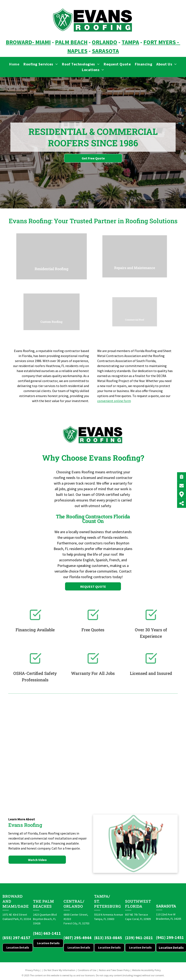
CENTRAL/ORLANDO (74, 904)
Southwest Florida (138, 904)
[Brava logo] (27, 747)
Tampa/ (102, 896)
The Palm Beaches (44, 904)
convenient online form (114, 401)
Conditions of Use (87, 970)
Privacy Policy (33, 970)
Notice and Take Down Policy (114, 970)
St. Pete (99, 904)
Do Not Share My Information (60, 970)
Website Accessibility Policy (146, 970)
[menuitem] (14, 64)
